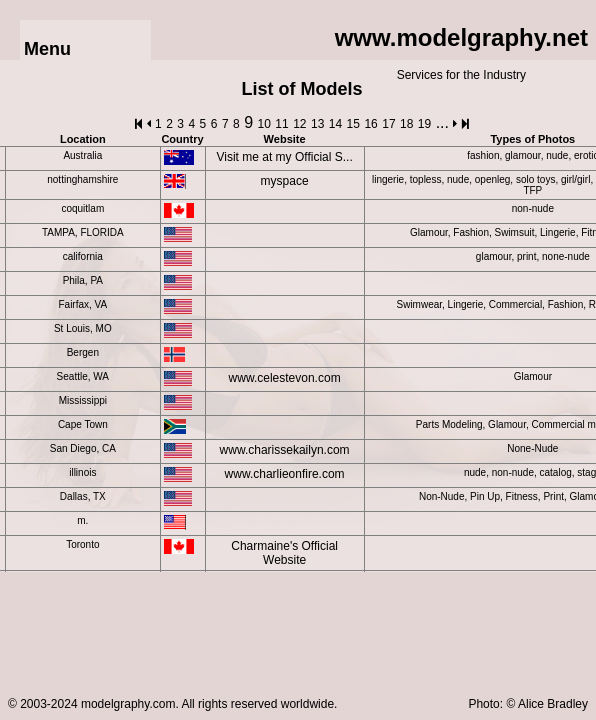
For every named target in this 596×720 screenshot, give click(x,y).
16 (370, 124)
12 (299, 124)
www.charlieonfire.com (285, 474)
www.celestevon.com (285, 378)
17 (388, 124)
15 (353, 124)
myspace (285, 181)
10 (264, 124)
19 (424, 124)
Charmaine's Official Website (284, 553)
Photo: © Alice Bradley (528, 704)
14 (335, 124)
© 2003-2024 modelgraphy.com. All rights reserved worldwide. (172, 704)
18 (406, 124)
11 (281, 124)
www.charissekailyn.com (285, 450)
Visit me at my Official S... (284, 157)
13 (317, 124)
